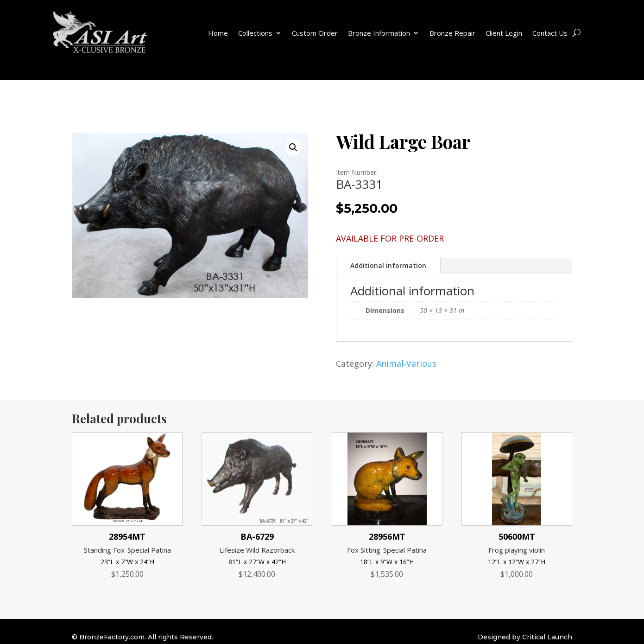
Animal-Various (406, 363)
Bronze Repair (452, 33)
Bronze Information (379, 33)
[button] (293, 147)
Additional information (388, 265)
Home (218, 33)
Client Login (504, 33)
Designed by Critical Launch (525, 637)
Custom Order (315, 33)
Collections (255, 33)
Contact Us (550, 33)
